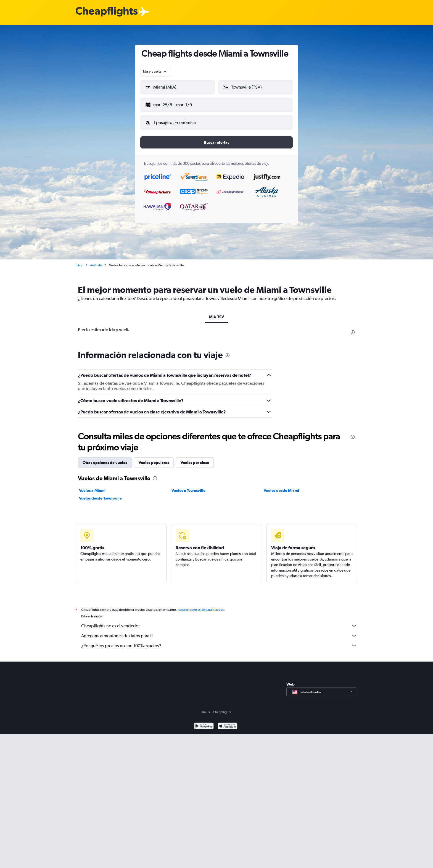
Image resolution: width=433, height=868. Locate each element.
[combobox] (155, 71)
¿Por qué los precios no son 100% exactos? (219, 641)
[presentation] (353, 328)
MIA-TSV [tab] (216, 312)
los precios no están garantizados (201, 605)
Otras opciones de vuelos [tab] (105, 458)
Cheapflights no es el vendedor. (219, 621)
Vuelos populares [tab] (154, 458)
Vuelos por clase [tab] (195, 458)
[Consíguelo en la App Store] (228, 722)
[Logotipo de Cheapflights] (107, 12)
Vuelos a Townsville (188, 486)
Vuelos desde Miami (281, 486)
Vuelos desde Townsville (100, 494)
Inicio (80, 261)
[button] (175, 104)
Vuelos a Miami (92, 486)
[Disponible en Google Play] (204, 722)
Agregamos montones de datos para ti (219, 631)
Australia (96, 261)
